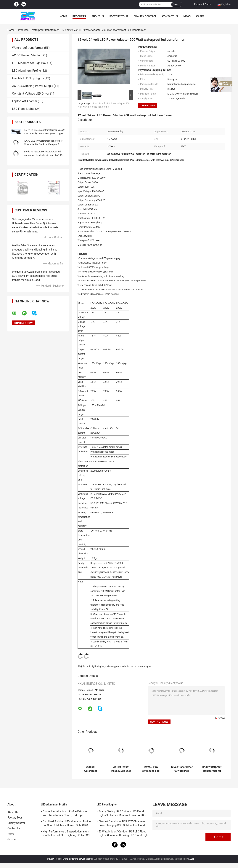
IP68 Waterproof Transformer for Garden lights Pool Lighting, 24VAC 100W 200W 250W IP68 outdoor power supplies (212, 769)
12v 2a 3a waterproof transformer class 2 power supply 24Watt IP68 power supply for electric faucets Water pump (44, 134)
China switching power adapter (78, 859)
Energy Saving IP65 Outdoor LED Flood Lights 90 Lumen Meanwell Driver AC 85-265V (122, 814)
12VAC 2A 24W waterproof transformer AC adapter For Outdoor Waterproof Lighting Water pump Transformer (43, 144)
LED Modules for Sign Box (29, 63)
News (187, 16)
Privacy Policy (54, 859)
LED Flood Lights (23, 109)
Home (63, 16)
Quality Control (145, 16)
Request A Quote (203, 4)
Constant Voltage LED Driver (31, 94)
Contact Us (170, 16)
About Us (98, 16)
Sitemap (12, 839)
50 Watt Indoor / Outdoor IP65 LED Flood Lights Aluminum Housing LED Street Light (123, 833)
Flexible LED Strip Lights (28, 78)
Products (79, 16)
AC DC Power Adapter (26, 55)
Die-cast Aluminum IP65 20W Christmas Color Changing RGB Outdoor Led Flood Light (122, 824)
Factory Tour (119, 16)
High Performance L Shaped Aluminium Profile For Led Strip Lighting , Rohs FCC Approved (66, 834)
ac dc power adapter (141, 666)
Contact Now (148, 105)
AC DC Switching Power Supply (33, 86)
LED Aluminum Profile (26, 71)
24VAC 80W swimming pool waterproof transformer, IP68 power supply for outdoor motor (151, 769)
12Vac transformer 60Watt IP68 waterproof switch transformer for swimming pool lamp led (181, 769)
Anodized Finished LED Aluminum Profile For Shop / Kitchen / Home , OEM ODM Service (67, 824)
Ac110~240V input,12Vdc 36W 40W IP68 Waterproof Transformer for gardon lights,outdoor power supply (121, 769)
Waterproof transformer (45, 30)
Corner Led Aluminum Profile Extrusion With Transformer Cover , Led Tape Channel (66, 814)
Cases (200, 16)
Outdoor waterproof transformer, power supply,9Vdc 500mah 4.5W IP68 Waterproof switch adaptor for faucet (91, 769)
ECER (191, 859)
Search (177, 4)
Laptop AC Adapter (25, 101)
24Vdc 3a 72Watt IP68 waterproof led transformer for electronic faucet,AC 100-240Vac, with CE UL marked (44, 155)
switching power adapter (117, 666)
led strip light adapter (94, 666)
